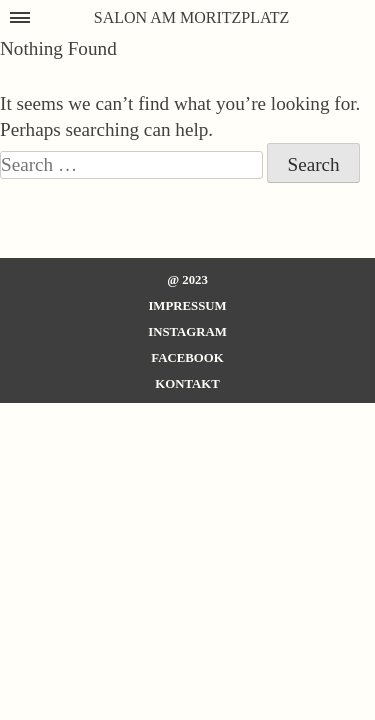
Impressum (187, 306)
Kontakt (187, 384)
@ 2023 (187, 280)
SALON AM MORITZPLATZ (192, 17)
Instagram (187, 332)
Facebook (187, 358)
